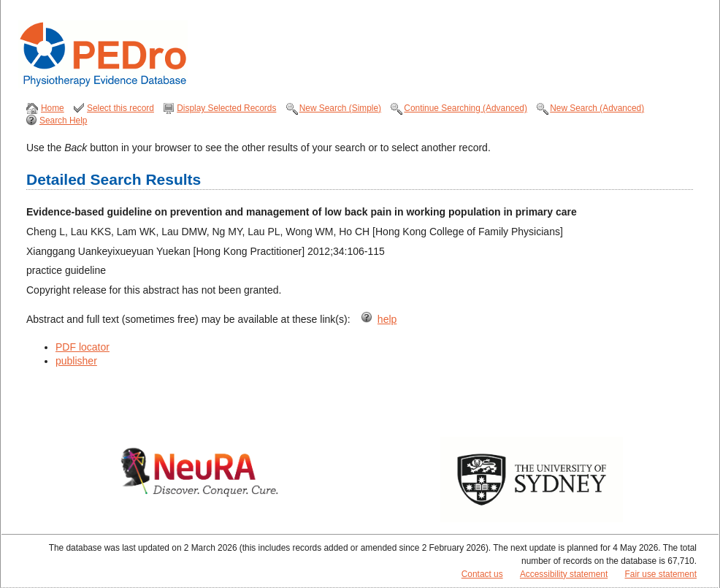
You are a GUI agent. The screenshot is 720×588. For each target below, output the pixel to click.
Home (53, 108)
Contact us (482, 574)
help (387, 319)
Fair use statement (661, 574)
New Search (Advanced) (597, 108)
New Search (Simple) (340, 108)
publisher (76, 361)
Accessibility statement (564, 574)
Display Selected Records (226, 108)
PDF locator (83, 347)
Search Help (63, 121)
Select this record (120, 108)
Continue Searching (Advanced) (466, 108)
